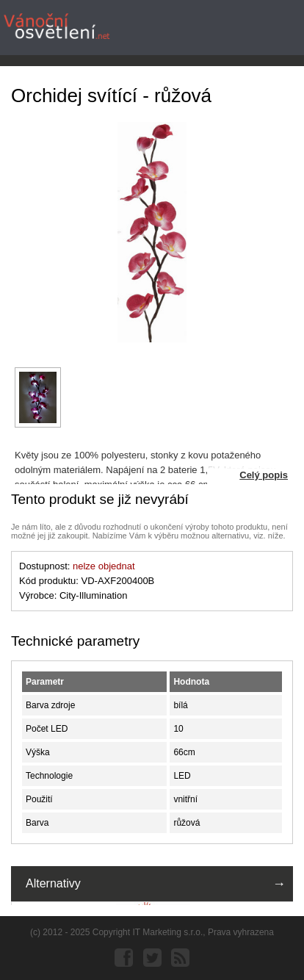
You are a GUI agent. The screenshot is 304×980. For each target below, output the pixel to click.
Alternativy (53, 883)
